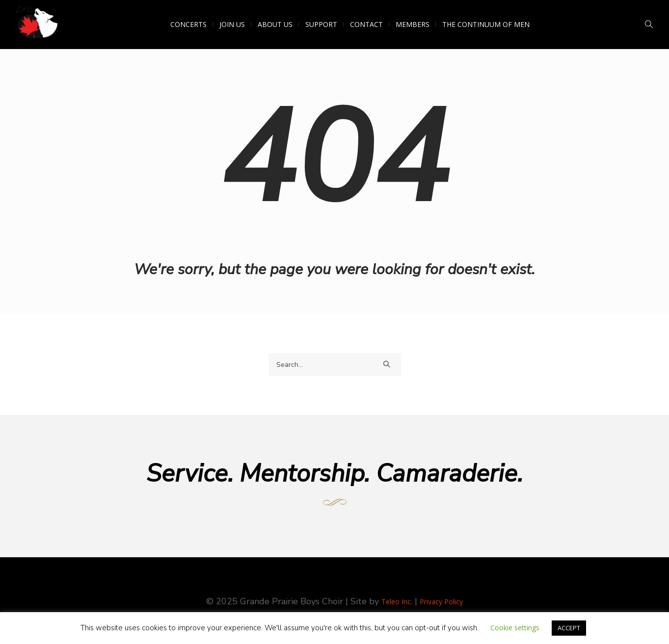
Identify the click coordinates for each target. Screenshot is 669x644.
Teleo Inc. (397, 602)
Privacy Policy (441, 602)
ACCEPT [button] (569, 628)
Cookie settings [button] (515, 628)
